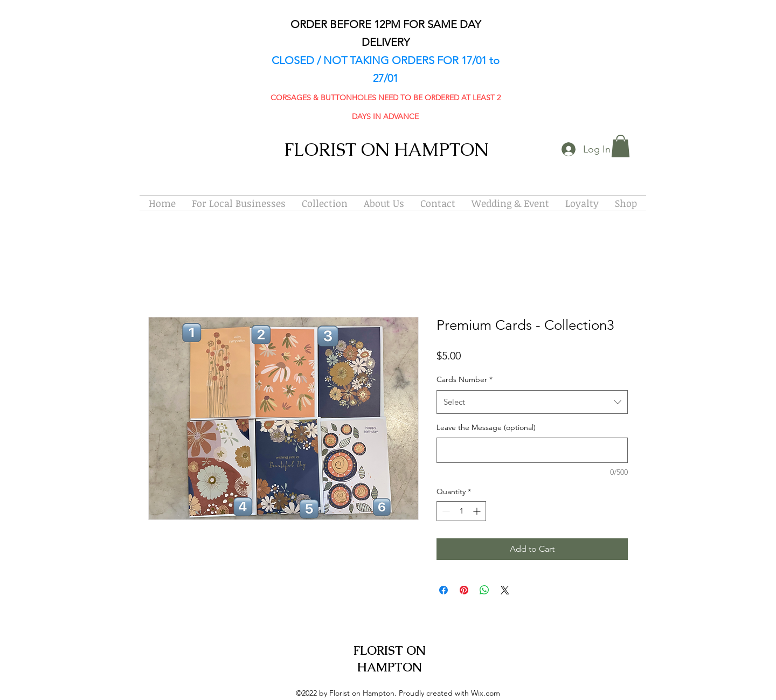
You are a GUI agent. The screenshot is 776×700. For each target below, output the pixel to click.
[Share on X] (505, 590)
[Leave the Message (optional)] (532, 450)
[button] (621, 146)
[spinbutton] (461, 511)
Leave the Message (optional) (486, 427)
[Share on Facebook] (444, 590)
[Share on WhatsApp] (484, 590)
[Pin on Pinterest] (464, 590)
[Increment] (478, 511)
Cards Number (465, 379)
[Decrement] (445, 511)
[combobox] (532, 402)
